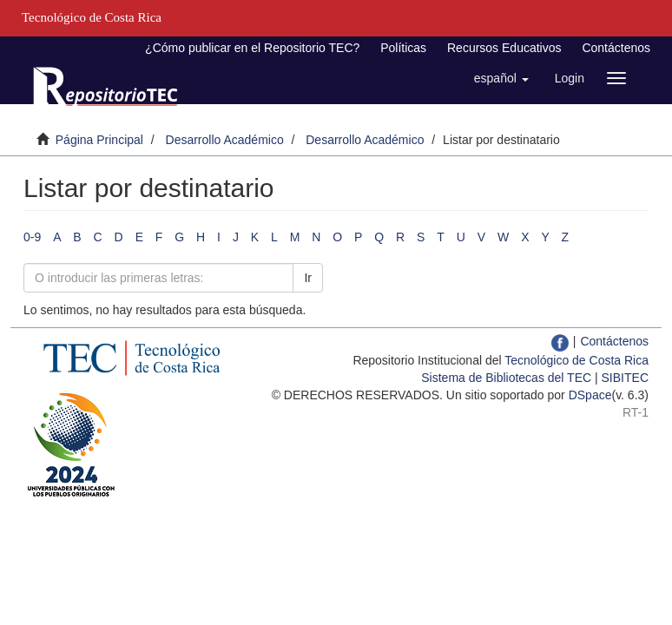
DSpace (590, 395)
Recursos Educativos (504, 48)
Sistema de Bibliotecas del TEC (506, 378)
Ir (308, 278)
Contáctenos (616, 48)
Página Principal (99, 140)
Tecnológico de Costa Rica (576, 360)
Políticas (403, 48)
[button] (501, 78)
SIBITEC (625, 378)
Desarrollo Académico (225, 140)
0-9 (32, 237)
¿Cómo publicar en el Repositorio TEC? (252, 48)
